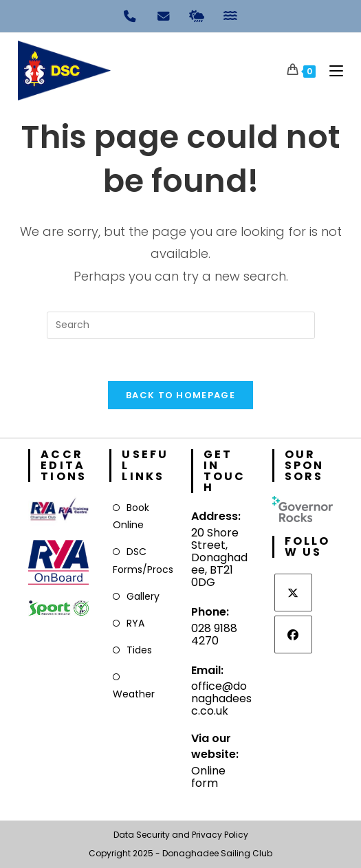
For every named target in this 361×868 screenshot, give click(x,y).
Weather (134, 694)
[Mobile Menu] (331, 70)
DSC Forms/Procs (143, 560)
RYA (135, 623)
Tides (139, 650)
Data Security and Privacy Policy (181, 835)
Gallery (143, 596)
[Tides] (231, 15)
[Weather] (197, 15)
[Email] (164, 15)
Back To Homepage (180, 395)
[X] (293, 593)
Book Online (131, 516)
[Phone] (131, 15)
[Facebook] (293, 634)
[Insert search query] (181, 325)
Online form (208, 777)
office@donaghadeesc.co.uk (221, 698)
